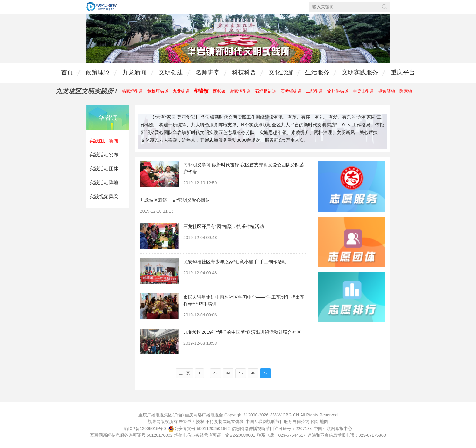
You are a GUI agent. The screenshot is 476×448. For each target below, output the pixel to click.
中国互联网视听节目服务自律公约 (277, 422)
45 (241, 373)
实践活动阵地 (104, 183)
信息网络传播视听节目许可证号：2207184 (272, 429)
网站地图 (320, 422)
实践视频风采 (104, 197)
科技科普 (244, 72)
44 (228, 373)
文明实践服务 (360, 72)
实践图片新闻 (104, 141)
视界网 (101, 7)
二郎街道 (314, 91)
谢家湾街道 (240, 91)
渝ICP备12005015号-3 (145, 429)
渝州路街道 (338, 91)
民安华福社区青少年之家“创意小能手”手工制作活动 (235, 262)
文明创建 (171, 72)
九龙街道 (181, 91)
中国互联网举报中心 (333, 429)
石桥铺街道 (291, 91)
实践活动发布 (104, 155)
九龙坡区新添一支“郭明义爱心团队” (176, 200)
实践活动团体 (104, 169)
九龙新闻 (134, 72)
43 (215, 373)
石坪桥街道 (266, 91)
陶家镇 (406, 91)
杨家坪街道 (132, 91)
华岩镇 (201, 91)
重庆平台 (403, 72)
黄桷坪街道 (158, 91)
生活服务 (317, 72)
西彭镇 (219, 91)
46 (253, 373)
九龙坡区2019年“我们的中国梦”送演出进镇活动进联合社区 (242, 332)
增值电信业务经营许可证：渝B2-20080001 (215, 435)
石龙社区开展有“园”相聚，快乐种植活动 (224, 226)
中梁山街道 (363, 91)
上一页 (185, 373)
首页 (67, 72)
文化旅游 (281, 72)
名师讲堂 (208, 72)
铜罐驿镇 (387, 91)
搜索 (384, 7)
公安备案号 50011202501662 (200, 429)
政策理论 (98, 72)
